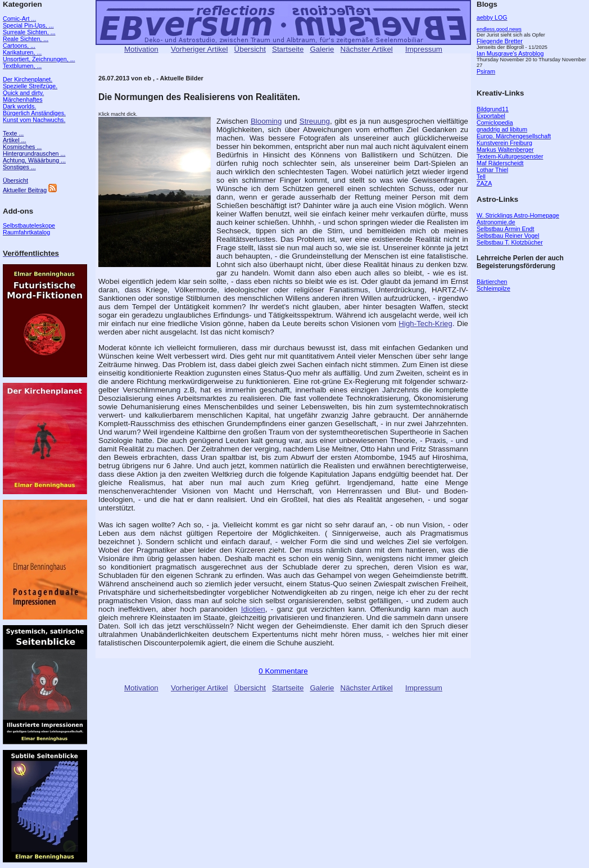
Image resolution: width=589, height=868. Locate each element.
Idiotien (253, 609)
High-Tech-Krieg (425, 324)
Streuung (315, 121)
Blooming (266, 121)
